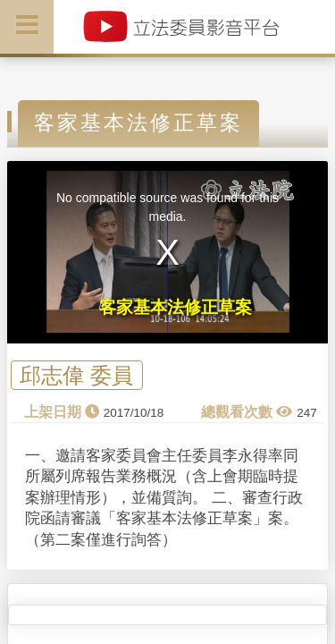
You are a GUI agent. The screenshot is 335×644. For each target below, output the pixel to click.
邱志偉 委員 (76, 375)
